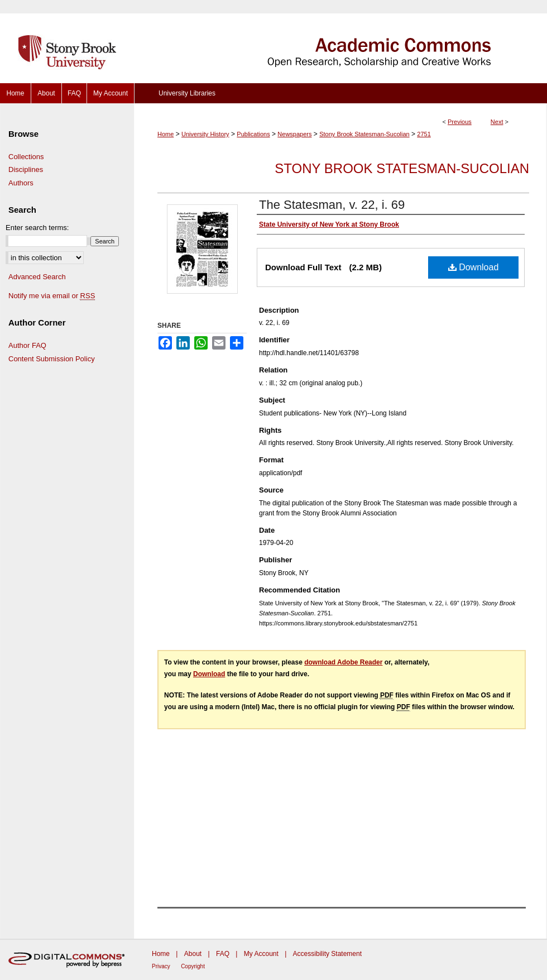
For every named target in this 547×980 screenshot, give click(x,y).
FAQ (223, 954)
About (193, 954)
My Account (261, 954)
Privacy (161, 966)
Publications (253, 134)
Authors (21, 183)
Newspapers (294, 134)
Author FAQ (27, 345)
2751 (424, 134)
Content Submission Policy (52, 359)
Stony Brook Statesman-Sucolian (364, 134)
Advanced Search (37, 277)
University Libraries (187, 93)
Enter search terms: (37, 228)
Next (497, 122)
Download (474, 267)
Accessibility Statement (327, 954)
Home (165, 134)
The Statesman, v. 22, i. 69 (332, 205)
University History (205, 134)
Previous (460, 122)
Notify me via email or (52, 296)
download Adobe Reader (343, 662)
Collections (26, 157)
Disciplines (26, 169)
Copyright (193, 966)
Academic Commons (340, 42)
